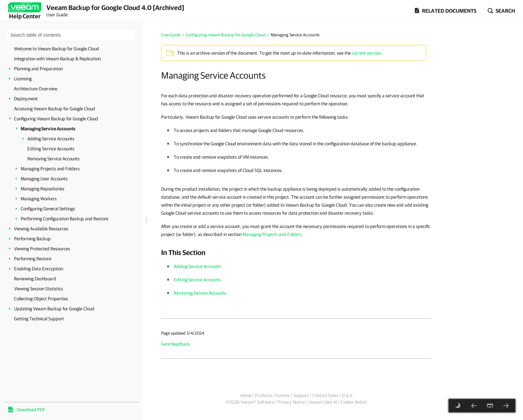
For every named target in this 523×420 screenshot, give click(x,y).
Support (301, 395)
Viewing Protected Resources (42, 249)
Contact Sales (325, 395)
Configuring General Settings (48, 209)
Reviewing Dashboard (35, 279)
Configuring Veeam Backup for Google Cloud (56, 119)
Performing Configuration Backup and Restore (65, 219)
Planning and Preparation (38, 69)
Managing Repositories (43, 189)
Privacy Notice (291, 402)
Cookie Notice (354, 402)
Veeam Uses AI (323, 402)
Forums (283, 395)
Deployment (26, 99)
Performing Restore (33, 259)
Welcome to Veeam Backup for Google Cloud (57, 49)
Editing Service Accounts (51, 149)
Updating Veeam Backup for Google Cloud (54, 309)
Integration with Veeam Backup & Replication (57, 59)
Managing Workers (39, 199)
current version (366, 53)
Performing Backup (32, 239)
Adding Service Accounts (51, 139)
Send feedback (175, 344)
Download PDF (31, 410)
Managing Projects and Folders (50, 169)
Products (264, 395)
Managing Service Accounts (48, 129)
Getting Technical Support (39, 319)
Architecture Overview (36, 89)
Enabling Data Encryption (39, 269)
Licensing (23, 79)
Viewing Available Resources (41, 229)
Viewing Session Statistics (39, 289)
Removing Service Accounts (54, 159)
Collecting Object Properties (41, 299)
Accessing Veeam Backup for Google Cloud (55, 109)
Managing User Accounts (44, 179)
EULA (347, 395)
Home (246, 395)
